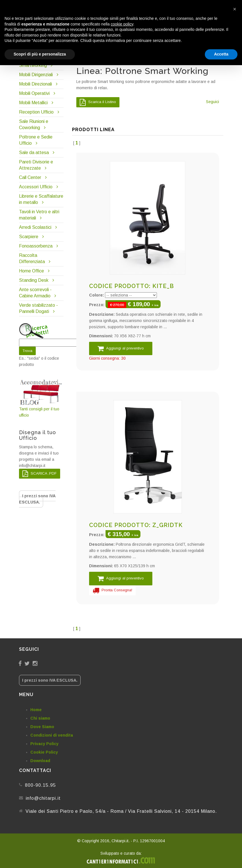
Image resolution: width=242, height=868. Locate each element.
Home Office (31, 271)
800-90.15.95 (40, 785)
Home (36, 710)
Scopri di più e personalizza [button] (40, 54)
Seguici (212, 102)
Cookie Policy (44, 752)
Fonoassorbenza (36, 246)
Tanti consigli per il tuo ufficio (41, 398)
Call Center (30, 177)
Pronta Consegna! (112, 590)
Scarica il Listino (98, 102)
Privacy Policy (44, 744)
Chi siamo (40, 718)
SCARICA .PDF (40, 474)
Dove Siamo (42, 727)
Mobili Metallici (33, 103)
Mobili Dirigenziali (36, 75)
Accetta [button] (221, 54)
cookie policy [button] (122, 24)
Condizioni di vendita (52, 735)
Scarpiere (29, 237)
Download (40, 761)
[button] (235, 9)
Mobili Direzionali (35, 84)
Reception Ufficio (36, 112)
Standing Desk (34, 280)
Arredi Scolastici (35, 227)
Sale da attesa (34, 153)
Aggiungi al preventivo (121, 348)
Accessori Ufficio (36, 187)
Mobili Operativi (34, 93)
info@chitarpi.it (43, 798)
